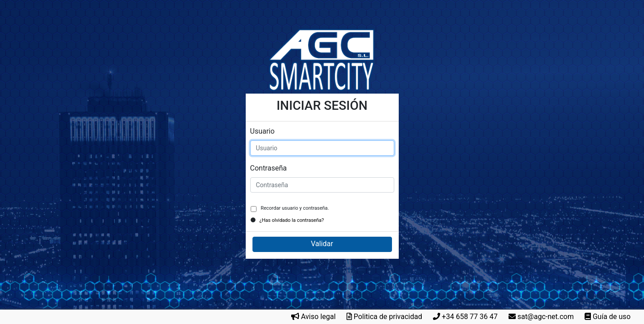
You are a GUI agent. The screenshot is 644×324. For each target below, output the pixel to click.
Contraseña (269, 168)
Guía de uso (612, 317)
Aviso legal (318, 317)
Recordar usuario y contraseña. (294, 208)
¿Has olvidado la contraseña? (292, 220)
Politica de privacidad (388, 317)
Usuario (263, 131)
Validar (322, 244)
